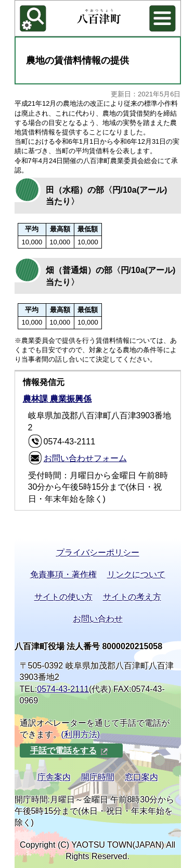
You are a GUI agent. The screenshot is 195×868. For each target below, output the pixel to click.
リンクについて (136, 574)
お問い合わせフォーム (85, 458)
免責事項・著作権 (63, 574)
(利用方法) (81, 734)
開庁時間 (98, 777)
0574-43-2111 (63, 689)
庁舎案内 (54, 777)
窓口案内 (141, 777)
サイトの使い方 (63, 597)
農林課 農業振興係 (57, 399)
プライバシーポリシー (98, 553)
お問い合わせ (98, 619)
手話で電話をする (69, 751)
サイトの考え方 (132, 597)
